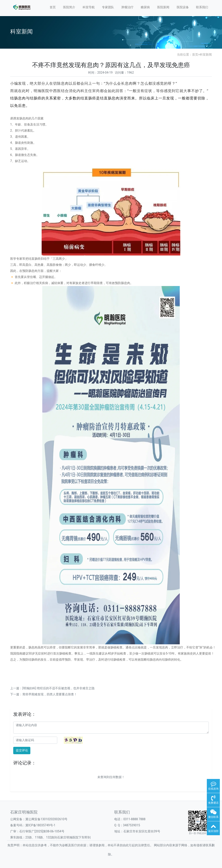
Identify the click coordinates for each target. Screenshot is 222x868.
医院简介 (69, 7)
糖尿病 (145, 7)
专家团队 (108, 7)
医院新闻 (163, 7)
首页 (53, 7)
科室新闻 (206, 55)
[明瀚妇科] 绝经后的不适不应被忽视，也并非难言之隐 (58, 688)
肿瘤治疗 (127, 7)
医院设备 (183, 7)
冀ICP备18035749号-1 (40, 825)
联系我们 (202, 7)
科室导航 (89, 7)
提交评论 (22, 750)
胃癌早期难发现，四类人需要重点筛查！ (50, 694)
